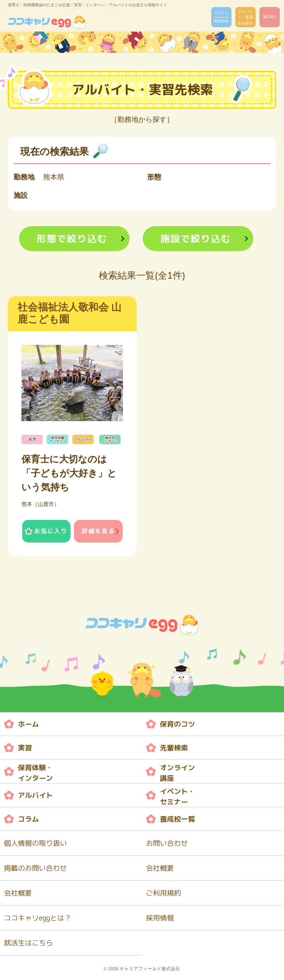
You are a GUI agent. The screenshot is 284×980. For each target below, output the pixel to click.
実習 (25, 748)
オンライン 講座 (177, 773)
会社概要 (160, 868)
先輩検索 (174, 748)
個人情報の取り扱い (35, 843)
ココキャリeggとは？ (38, 918)
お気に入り (51, 531)
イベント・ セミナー (177, 797)
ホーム (28, 724)
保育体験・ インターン (35, 773)
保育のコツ (177, 724)
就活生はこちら (28, 943)
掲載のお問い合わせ (35, 868)
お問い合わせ (167, 843)
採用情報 (160, 918)
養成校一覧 (177, 819)
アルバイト (35, 795)
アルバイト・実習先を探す (245, 17)
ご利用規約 (163, 893)
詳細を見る (98, 531)
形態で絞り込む (72, 239)
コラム (28, 819)
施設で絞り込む (196, 239)
